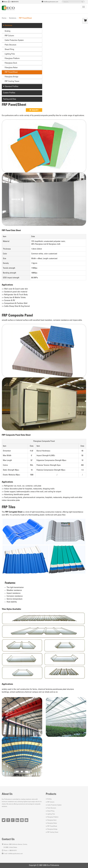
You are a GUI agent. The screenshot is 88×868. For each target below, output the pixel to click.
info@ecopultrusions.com (51, 2)
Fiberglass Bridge (11, 77)
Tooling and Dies (9, 99)
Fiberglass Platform (12, 58)
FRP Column (9, 36)
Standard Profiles (11, 87)
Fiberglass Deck (11, 63)
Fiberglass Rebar (11, 68)
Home (5, 2)
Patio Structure (10, 45)
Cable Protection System (14, 40)
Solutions (13, 18)
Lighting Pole (10, 54)
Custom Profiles (9, 93)
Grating (8, 31)
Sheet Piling (9, 49)
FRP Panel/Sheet (11, 72)
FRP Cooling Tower (12, 81)
